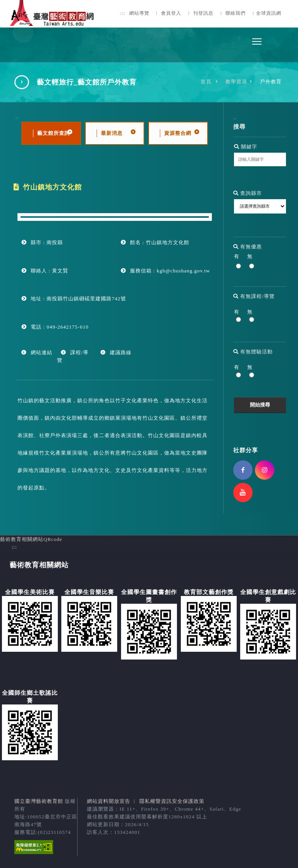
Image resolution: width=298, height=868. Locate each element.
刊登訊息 (203, 13)
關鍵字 (246, 147)
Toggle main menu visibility (257, 39)
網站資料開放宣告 (109, 801)
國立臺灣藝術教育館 (39, 801)
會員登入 (171, 13)
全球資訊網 (269, 13)
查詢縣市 (248, 193)
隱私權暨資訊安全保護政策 (172, 801)
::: (123, 13)
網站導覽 (139, 13)
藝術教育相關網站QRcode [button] (31, 539)
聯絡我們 (236, 13)
